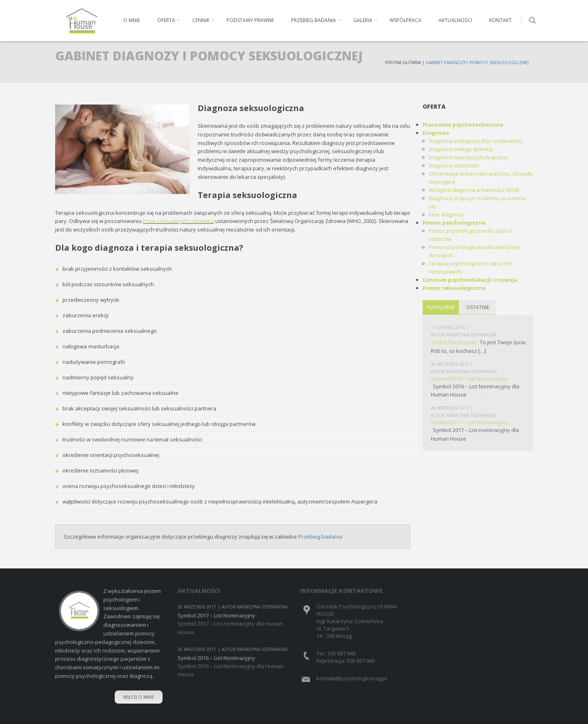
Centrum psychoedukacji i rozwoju (470, 280)
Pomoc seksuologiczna (454, 288)
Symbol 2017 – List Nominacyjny (470, 422)
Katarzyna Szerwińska (471, 335)
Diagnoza (436, 133)
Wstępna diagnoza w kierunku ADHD (474, 190)
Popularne (441, 307)
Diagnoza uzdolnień (454, 165)
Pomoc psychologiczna (454, 223)
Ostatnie (478, 307)
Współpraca (405, 20)
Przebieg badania (314, 20)
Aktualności (455, 20)
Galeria (363, 20)
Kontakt (500, 20)
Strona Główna (403, 62)
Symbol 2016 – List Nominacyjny (470, 379)
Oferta (166, 20)
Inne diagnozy (446, 214)
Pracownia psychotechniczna (463, 125)
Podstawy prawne (250, 20)
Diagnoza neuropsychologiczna (468, 157)
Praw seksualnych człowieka (178, 221)
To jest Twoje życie (454, 342)
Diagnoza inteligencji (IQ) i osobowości (476, 141)
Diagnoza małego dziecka (461, 149)
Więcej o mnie (139, 697)
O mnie (132, 20)
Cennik (201, 20)
